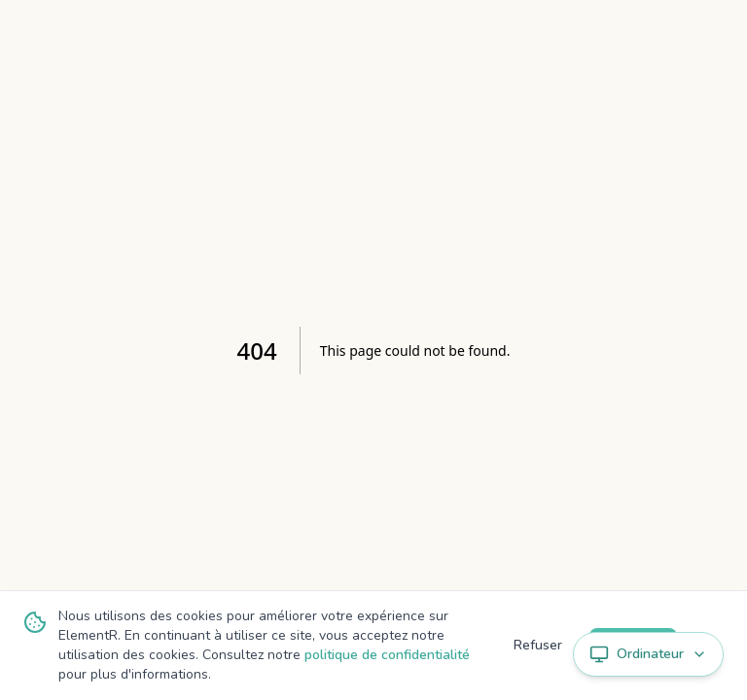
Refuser (538, 645)
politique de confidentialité (387, 655)
